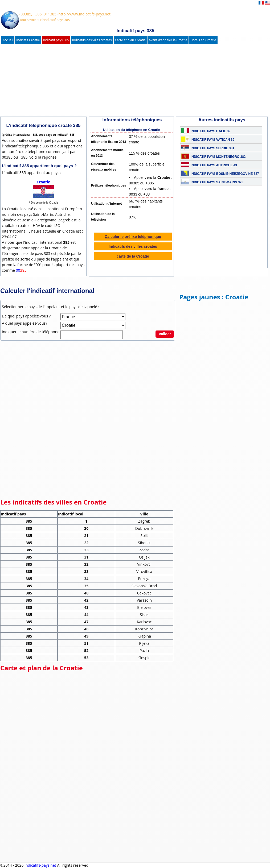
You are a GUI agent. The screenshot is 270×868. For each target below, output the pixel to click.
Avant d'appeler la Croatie (168, 40)
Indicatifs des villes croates (92, 40)
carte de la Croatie (133, 256)
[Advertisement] (129, 81)
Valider (165, 334)
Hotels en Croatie (203, 40)
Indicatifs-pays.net (41, 865)
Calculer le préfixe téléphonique (133, 237)
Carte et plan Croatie (130, 40)
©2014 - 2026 (12, 865)
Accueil (8, 40)
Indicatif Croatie (28, 40)
